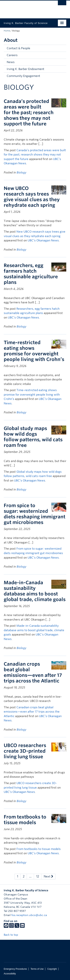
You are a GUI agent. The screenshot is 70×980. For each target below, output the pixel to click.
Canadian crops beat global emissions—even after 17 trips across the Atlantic (33, 672)
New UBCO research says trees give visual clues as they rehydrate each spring (32, 197)
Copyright (52, 969)
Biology (21, 173)
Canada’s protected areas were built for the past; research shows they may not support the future (29, 112)
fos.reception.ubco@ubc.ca (29, 915)
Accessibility (10, 974)
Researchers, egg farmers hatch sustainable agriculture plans (31, 274)
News (11, 62)
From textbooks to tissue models (25, 820)
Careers (12, 55)
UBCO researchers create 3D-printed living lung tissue (25, 751)
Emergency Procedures (15, 969)
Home (7, 31)
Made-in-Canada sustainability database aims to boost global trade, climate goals (35, 591)
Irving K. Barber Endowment (25, 69)
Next (48, 876)
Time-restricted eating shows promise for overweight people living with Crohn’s (34, 351)
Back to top (13, 935)
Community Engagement (23, 76)
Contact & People (18, 48)
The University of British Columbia (26, 8)
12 (38, 876)
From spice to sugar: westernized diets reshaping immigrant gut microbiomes (35, 514)
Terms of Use (37, 969)
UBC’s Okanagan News (43, 240)
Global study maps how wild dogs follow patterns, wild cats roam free (33, 437)
